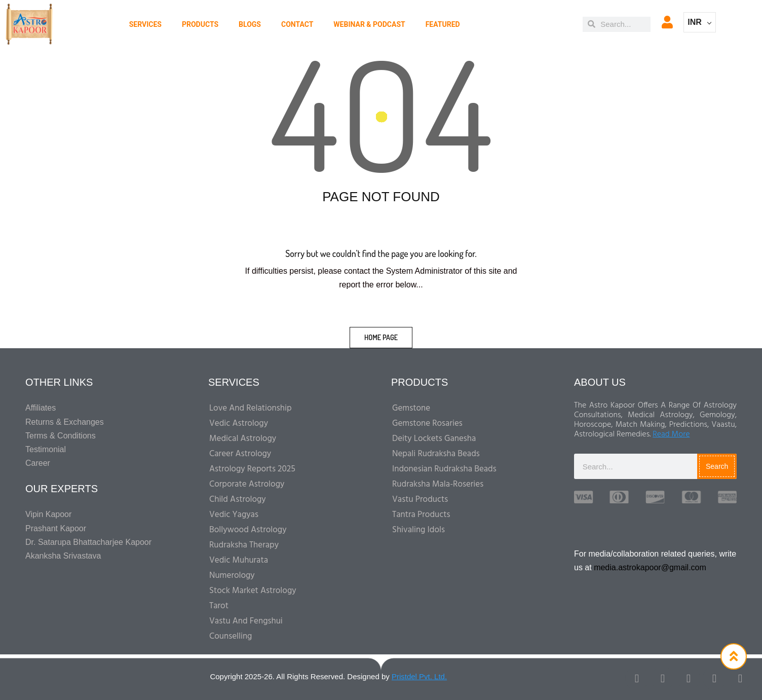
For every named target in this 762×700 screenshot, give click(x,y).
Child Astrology (238, 500)
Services (145, 24)
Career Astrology (240, 454)
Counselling (231, 636)
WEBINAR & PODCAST (369, 24)
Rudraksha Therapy (244, 545)
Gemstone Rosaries (427, 423)
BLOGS (250, 24)
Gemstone (411, 408)
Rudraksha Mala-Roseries (438, 484)
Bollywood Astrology (248, 530)
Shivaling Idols (418, 530)
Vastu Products (420, 500)
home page (381, 337)
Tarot (219, 606)
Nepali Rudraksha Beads (436, 454)
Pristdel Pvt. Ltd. (419, 676)
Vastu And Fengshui (246, 621)
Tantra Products (421, 515)
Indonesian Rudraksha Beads (444, 469)
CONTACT (297, 24)
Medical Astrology (243, 439)
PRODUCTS (200, 24)
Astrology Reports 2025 (252, 469)
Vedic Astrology (239, 423)
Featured (443, 24)
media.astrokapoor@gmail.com (650, 567)
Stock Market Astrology (253, 591)
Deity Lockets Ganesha (434, 439)
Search (717, 466)
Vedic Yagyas (234, 515)
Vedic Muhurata (239, 560)
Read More (671, 434)
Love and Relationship (251, 408)
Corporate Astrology (247, 484)
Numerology (232, 576)
